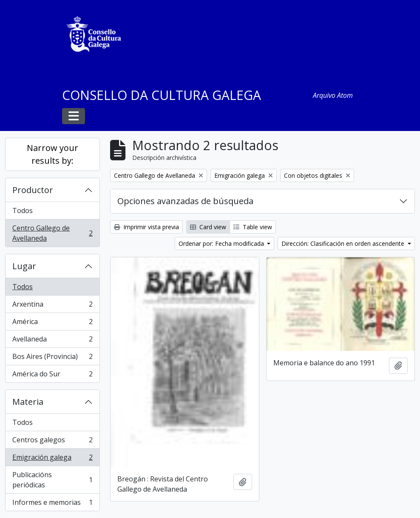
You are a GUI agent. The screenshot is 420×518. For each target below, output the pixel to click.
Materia (28, 402)
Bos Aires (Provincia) (52, 358)
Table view (253, 227)
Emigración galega (52, 459)
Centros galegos (52, 442)
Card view (208, 227)
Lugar (24, 266)
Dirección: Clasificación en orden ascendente (344, 243)
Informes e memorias (52, 504)
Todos (23, 211)
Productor (33, 190)
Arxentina (52, 306)
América (52, 323)
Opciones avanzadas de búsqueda (185, 201)
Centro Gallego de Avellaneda (52, 233)
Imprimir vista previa (146, 227)
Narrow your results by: (52, 154)
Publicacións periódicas (52, 480)
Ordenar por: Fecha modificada (222, 243)
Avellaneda (52, 341)
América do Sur (52, 376)
